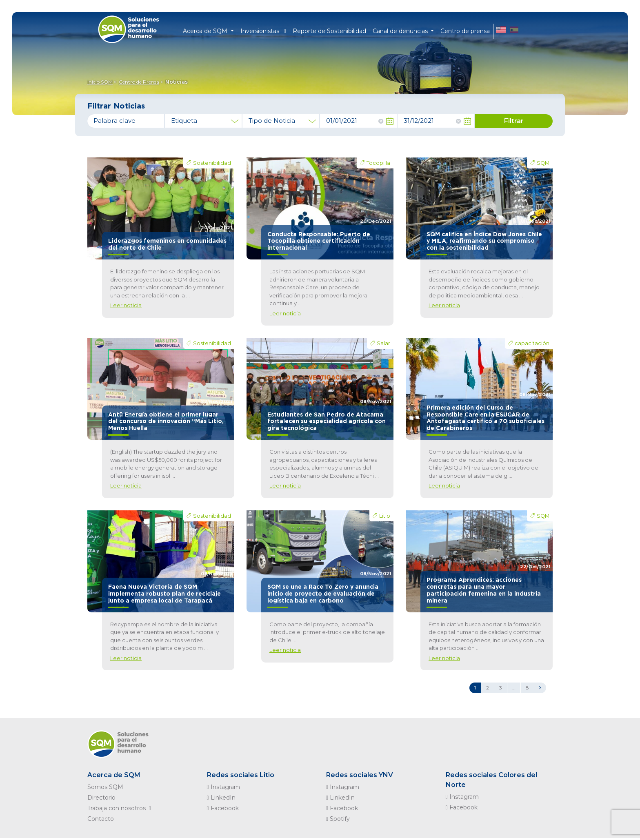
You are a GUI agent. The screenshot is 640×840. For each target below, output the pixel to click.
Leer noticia (126, 305)
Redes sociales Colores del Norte (491, 780)
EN (501, 31)
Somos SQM (105, 787)
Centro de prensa (465, 31)
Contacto (101, 819)
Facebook (223, 808)
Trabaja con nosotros (121, 808)
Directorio (101, 798)
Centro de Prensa (139, 82)
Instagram (223, 787)
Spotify (338, 819)
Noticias (177, 82)
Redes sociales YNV (360, 775)
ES (514, 31)
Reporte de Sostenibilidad (329, 31)
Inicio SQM (100, 82)
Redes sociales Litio (241, 775)
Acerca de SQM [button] (206, 31)
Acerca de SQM (114, 775)
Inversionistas (263, 31)
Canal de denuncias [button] (401, 31)
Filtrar (514, 121)
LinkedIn (221, 798)
